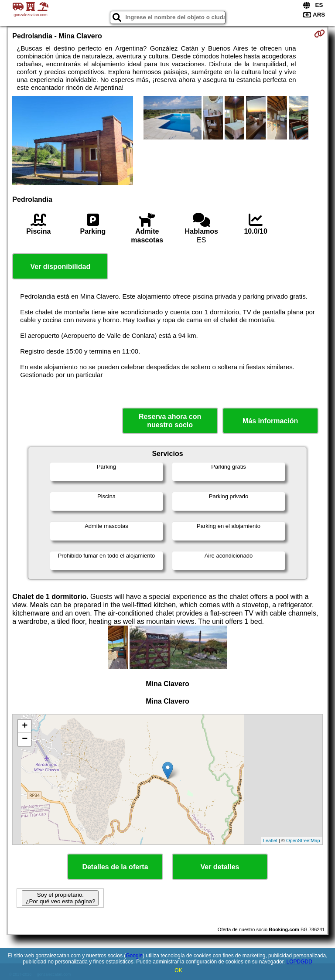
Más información (270, 421)
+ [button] (25, 726)
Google (134, 956)
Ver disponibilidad (60, 267)
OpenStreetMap (303, 840)
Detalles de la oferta (115, 867)
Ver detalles (220, 867)
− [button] (25, 739)
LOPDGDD (299, 962)
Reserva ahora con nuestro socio (170, 421)
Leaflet (270, 840)
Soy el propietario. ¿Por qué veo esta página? (60, 898)
